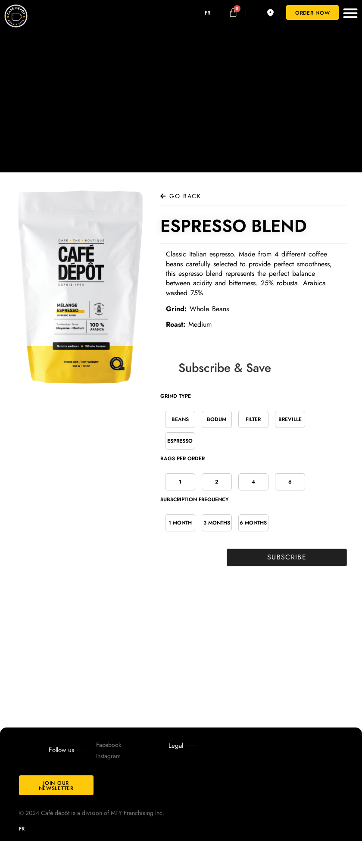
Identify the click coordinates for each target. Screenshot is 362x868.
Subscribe (286, 557)
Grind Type (176, 396)
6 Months (253, 523)
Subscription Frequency (195, 500)
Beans (180, 419)
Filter (253, 419)
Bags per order (183, 459)
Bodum (217, 419)
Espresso (180, 441)
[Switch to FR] (201, 13)
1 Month (180, 523)
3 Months (217, 523)
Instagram (108, 756)
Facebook (109, 745)
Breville (290, 419)
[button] (350, 13)
